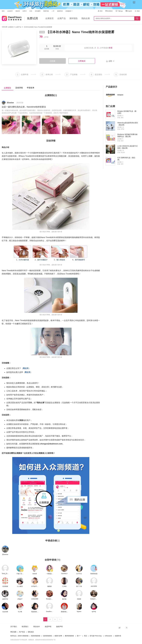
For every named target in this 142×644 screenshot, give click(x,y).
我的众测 (86, 18)
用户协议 (22, 632)
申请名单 (31, 88)
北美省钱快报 (12, 18)
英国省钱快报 (36, 636)
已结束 (53, 61)
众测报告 (8, 88)
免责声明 (48, 627)
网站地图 (13, 632)
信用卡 (25, 11)
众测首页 (50, 18)
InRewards (108, 636)
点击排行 (10, 11)
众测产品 (62, 18)
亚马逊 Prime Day (96, 636)
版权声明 (59, 627)
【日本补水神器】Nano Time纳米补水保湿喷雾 (38, 27)
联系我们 (109, 11)
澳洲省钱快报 (69, 636)
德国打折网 (58, 636)
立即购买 (82, 61)
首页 (3, 11)
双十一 (79, 636)
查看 (111, 48)
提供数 (47, 49)
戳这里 (26, 368)
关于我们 (14, 627)
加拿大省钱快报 (23, 636)
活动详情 (19, 88)
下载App (119, 11)
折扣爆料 (38, 11)
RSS (126, 628)
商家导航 (46, 11)
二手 (53, 11)
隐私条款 (31, 632)
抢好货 (18, 11)
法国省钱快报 (47, 636)
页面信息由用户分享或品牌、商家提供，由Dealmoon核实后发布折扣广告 (33, 640)
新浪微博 (119, 628)
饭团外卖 (60, 11)
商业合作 (37, 627)
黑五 (86, 636)
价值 (57, 49)
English (129, 11)
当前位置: (5, 27)
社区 (31, 11)
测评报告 (74, 18)
